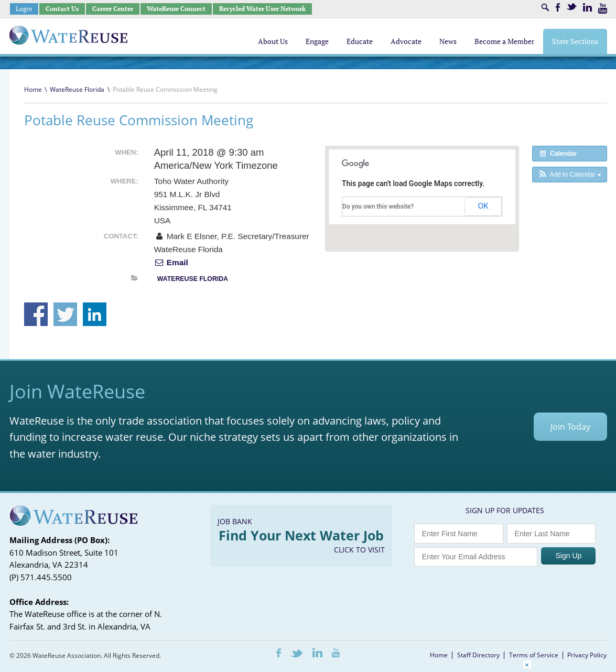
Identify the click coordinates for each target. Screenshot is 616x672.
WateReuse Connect (176, 9)
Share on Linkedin (95, 314)
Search (545, 7)
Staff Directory (478, 655)
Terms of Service (534, 655)
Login (24, 9)
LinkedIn (587, 7)
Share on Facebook (36, 314)
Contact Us (62, 9)
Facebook (558, 7)
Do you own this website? (378, 207)
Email (171, 262)
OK (483, 206)
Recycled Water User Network (262, 9)
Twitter (571, 7)
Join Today (570, 427)
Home (33, 89)
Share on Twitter (65, 314)
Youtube (603, 8)
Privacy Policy (587, 655)
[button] (570, 175)
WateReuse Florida (77, 89)
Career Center (113, 9)
